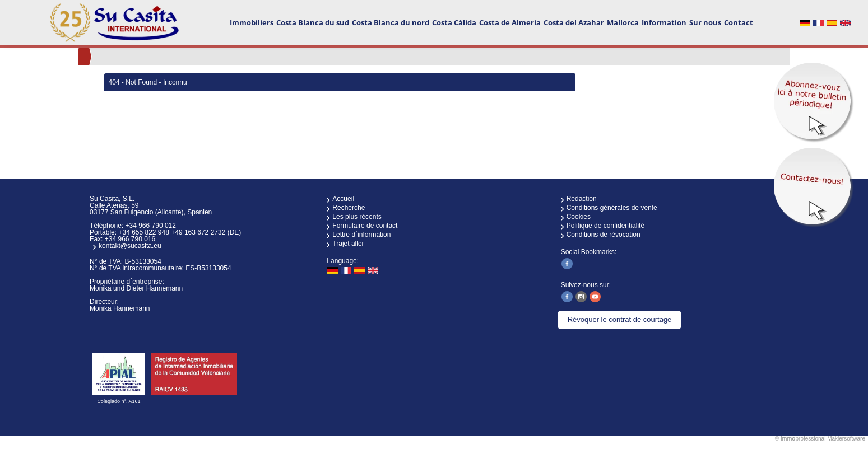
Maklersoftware (846, 439)
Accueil (343, 199)
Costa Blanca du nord (391, 22)
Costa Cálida (454, 22)
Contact (739, 22)
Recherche (349, 208)
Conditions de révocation (604, 235)
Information (664, 22)
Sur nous (705, 22)
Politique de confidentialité (605, 226)
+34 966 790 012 (150, 226)
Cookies (579, 217)
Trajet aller (348, 244)
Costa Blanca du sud (313, 22)
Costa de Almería (510, 22)
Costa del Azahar (574, 22)
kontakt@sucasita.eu (130, 246)
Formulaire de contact (365, 226)
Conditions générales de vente (612, 208)
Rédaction (582, 199)
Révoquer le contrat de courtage (620, 319)
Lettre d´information (361, 235)
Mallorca (623, 22)
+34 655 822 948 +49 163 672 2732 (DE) (180, 232)
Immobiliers (252, 22)
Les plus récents (357, 217)
